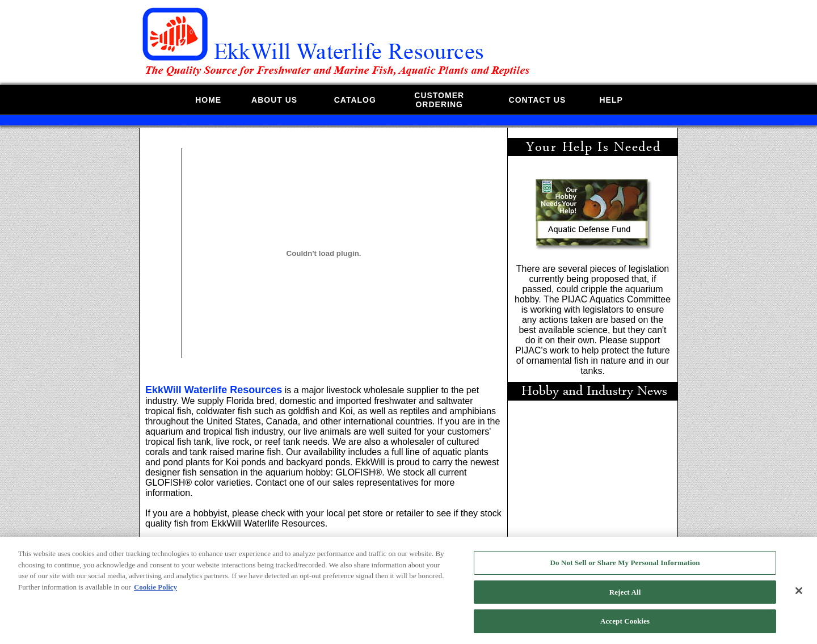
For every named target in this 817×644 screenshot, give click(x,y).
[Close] (799, 595)
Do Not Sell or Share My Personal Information (625, 567)
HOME (208, 100)
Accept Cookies (625, 626)
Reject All (625, 597)
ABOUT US (274, 100)
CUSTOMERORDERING (439, 100)
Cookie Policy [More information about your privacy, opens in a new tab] (155, 592)
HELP (611, 100)
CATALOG (355, 100)
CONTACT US (538, 100)
